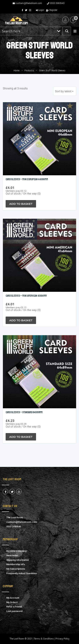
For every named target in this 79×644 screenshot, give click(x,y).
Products (29, 71)
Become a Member (17, 551)
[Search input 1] (27, 31)
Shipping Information (18, 560)
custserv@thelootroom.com (27, 3)
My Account (13, 598)
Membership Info (16, 564)
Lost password (14, 611)
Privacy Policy (62, 639)
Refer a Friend (14, 607)
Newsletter (12, 555)
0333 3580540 (56, 3)
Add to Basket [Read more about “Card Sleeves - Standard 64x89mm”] (21, 437)
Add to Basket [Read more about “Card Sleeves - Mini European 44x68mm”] (21, 204)
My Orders (12, 602)
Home (17, 71)
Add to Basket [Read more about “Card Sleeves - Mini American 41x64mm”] (21, 320)
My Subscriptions (16, 569)
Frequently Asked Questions (22, 573)
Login (40, 10)
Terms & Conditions (44, 639)
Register (52, 10)
